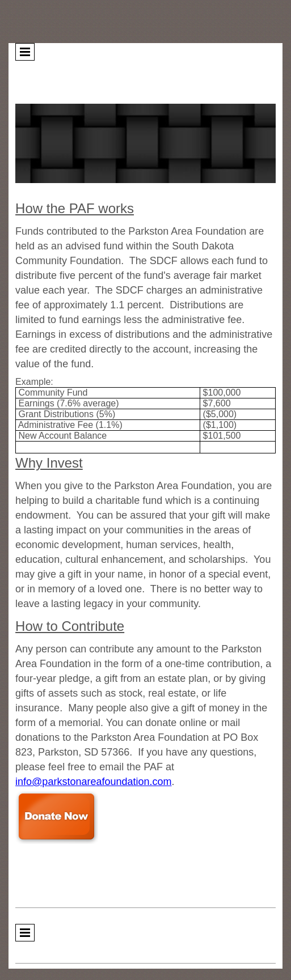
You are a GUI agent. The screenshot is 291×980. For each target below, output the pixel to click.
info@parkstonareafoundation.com (93, 782)
